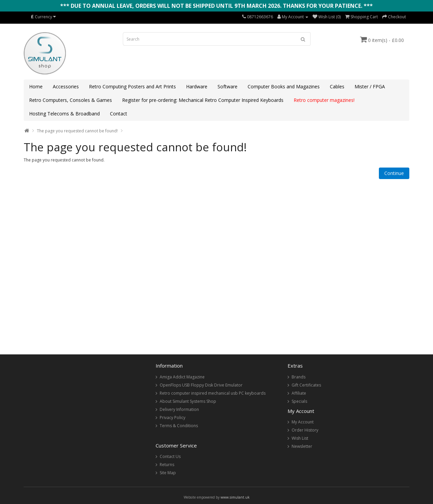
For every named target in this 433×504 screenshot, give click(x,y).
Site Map (168, 473)
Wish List (300, 438)
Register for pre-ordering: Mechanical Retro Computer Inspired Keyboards (203, 100)
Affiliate (299, 393)
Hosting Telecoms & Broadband (64, 114)
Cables (337, 86)
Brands (299, 377)
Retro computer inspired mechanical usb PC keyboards (213, 393)
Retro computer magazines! (324, 100)
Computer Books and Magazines (284, 86)
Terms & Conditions (179, 426)
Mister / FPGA (370, 86)
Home (36, 86)
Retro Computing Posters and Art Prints (132, 86)
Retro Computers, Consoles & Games (71, 100)
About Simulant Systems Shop (188, 401)
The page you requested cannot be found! (77, 131)
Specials (299, 401)
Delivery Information (179, 409)
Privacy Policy (173, 418)
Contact (119, 114)
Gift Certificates (306, 385)
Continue (394, 173)
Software (227, 86)
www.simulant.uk (235, 497)
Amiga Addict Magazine (182, 377)
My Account (303, 422)
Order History (305, 430)
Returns (167, 465)
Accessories (66, 86)
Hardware (197, 86)
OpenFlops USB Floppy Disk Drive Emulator (201, 385)
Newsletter (302, 446)
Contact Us (170, 456)
